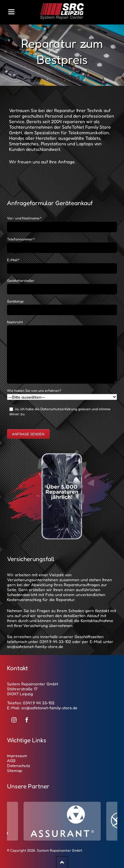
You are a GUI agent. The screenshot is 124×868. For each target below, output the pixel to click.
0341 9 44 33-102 (55, 641)
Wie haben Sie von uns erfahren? (34, 391)
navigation (11, 12)
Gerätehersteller (21, 281)
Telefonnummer (21, 239)
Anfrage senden (28, 434)
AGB (11, 760)
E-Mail (13, 260)
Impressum (17, 756)
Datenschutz (18, 765)
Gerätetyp (15, 301)
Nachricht (15, 322)
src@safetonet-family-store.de (35, 646)
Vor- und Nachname (24, 218)
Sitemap (15, 770)
